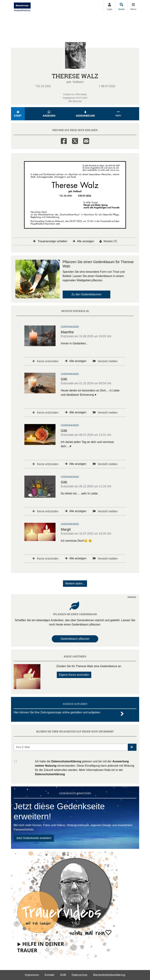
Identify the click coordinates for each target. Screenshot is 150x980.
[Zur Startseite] (22, 6)
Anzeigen (49, 114)
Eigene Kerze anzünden (74, 675)
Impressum (32, 975)
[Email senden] (71, 747)
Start (18, 114)
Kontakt (49, 975)
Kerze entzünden (45, 361)
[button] (132, 747)
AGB (63, 975)
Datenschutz (80, 975)
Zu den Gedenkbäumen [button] (86, 294)
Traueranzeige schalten (50, 241)
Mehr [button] (118, 114)
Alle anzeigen (83, 241)
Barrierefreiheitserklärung (109, 975)
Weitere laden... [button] (75, 583)
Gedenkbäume (85, 114)
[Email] (86, 140)
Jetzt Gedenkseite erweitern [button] (34, 838)
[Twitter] (75, 140)
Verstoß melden (105, 361)
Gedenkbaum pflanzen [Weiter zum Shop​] (75, 639)
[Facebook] (64, 140)
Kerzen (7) (108, 241)
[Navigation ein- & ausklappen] (133, 6)
